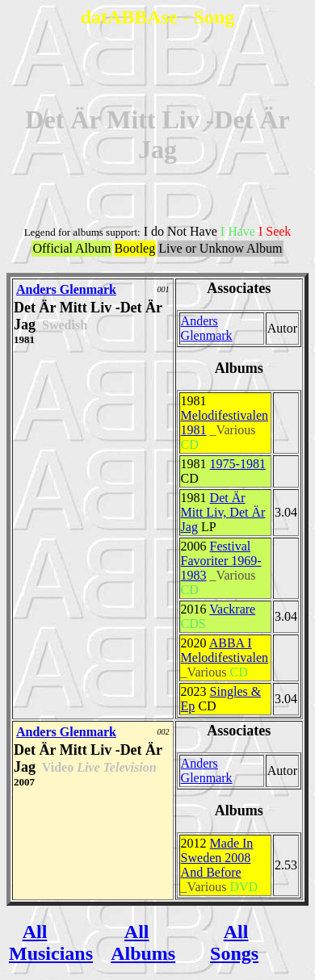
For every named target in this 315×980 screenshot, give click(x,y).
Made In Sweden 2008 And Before (217, 858)
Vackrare (232, 609)
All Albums (143, 942)
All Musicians (51, 942)
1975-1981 (238, 464)
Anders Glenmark (66, 289)
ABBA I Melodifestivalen (225, 650)
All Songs (234, 942)
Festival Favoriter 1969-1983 (221, 561)
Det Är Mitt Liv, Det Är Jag (223, 512)
